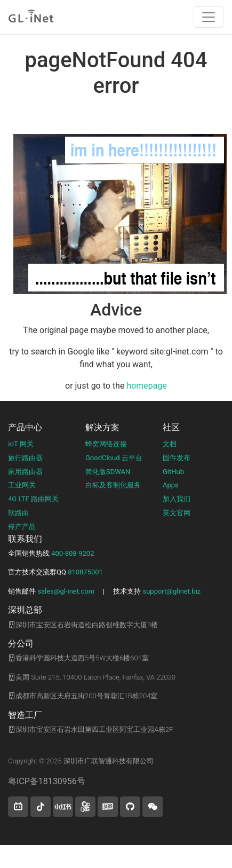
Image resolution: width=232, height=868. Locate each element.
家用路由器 (25, 472)
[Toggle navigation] (209, 17)
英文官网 (177, 513)
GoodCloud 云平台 (114, 458)
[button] (18, 807)
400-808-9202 (73, 553)
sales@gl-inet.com (66, 591)
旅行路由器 (25, 458)
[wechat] (153, 807)
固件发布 (177, 458)
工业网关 (22, 485)
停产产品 (22, 527)
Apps (171, 485)
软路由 (18, 513)
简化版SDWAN (108, 472)
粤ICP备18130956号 (47, 781)
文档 (170, 444)
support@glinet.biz (171, 591)
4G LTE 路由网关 (33, 499)
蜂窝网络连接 (106, 444)
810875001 (85, 572)
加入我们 (177, 499)
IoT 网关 (21, 444)
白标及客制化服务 (113, 485)
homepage (147, 386)
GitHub (173, 472)
